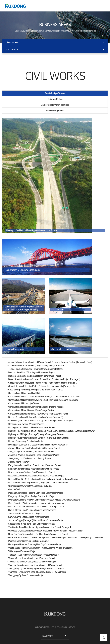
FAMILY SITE (48, 636)
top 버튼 (104, 638)
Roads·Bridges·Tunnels (55, 93)
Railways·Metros (55, 99)
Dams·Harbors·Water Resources (55, 105)
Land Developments (55, 111)
